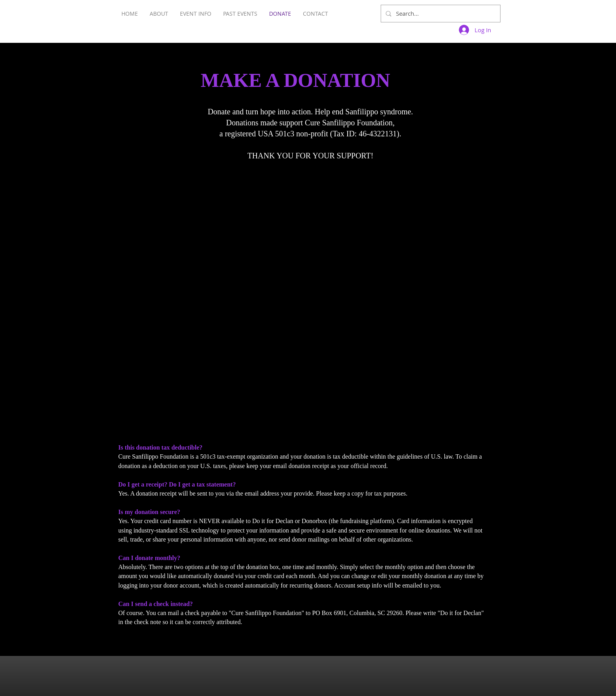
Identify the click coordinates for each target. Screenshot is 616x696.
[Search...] (440, 14)
